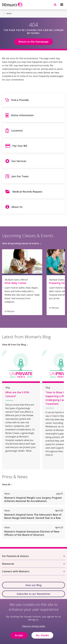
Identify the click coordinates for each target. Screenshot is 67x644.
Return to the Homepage (33, 42)
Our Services (19, 161)
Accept (19, 637)
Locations (17, 130)
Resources (8, 564)
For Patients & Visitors (15, 556)
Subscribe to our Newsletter (34, 594)
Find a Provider (20, 100)
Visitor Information (22, 115)
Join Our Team (20, 176)
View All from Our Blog (14, 345)
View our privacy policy (34, 628)
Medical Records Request (27, 192)
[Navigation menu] (62, 5)
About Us (17, 207)
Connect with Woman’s (16, 571)
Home (9, 13)
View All (6, 484)
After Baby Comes (15, 283)
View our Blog (33, 585)
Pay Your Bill (20, 146)
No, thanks (42, 637)
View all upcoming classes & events (21, 243)
